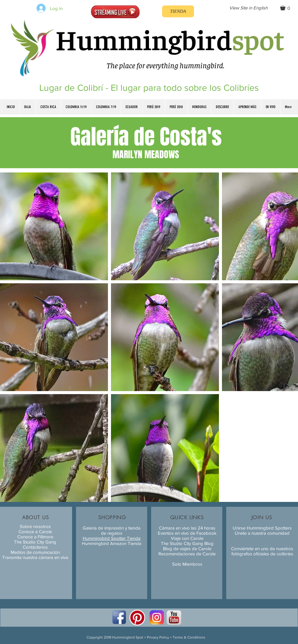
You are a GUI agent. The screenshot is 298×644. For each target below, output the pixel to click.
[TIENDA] (178, 11)
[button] (288, 8)
